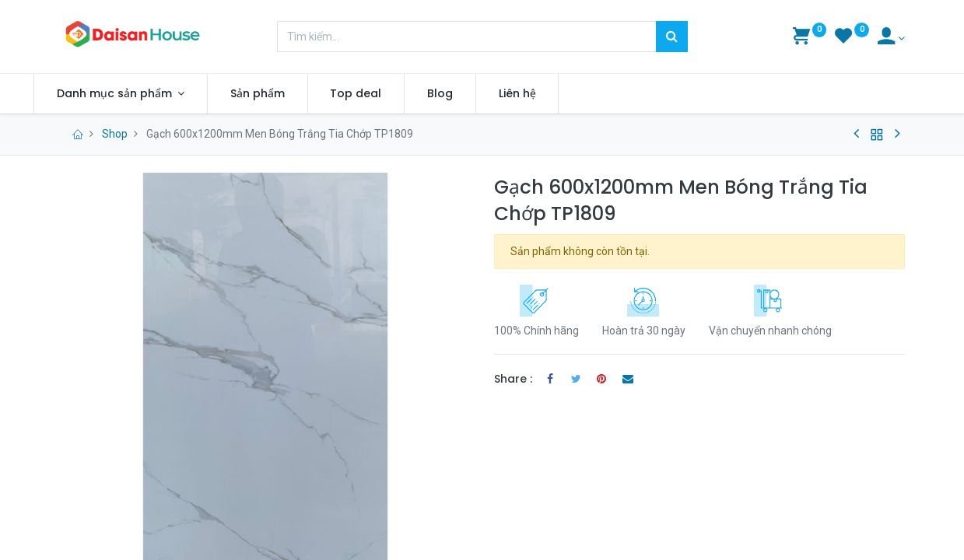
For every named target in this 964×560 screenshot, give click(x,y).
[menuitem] (284, 94)
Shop (115, 134)
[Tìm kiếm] (672, 37)
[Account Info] (891, 38)
